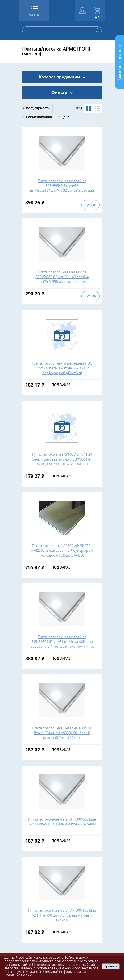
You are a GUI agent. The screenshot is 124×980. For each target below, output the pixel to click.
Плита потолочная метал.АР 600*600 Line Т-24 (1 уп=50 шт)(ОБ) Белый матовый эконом (62, 915)
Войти (82, 11)
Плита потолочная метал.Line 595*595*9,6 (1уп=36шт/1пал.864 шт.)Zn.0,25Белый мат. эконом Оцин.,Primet (62, 279)
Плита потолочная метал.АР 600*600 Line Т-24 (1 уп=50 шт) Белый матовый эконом (62, 822)
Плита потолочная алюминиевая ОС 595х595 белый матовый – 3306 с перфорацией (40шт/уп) (62, 368)
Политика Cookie (18, 975)
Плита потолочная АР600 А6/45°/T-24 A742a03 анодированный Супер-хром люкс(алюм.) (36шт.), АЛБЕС (62, 550)
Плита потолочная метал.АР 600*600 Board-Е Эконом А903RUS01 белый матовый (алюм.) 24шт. (62, 733)
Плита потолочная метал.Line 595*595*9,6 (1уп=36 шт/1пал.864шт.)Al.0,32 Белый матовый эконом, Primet (62, 188)
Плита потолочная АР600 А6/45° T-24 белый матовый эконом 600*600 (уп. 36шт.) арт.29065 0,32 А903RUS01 (62, 459)
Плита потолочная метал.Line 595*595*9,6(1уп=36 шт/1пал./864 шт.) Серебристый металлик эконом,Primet (62, 642)
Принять (111, 966)
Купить (90, 205)
